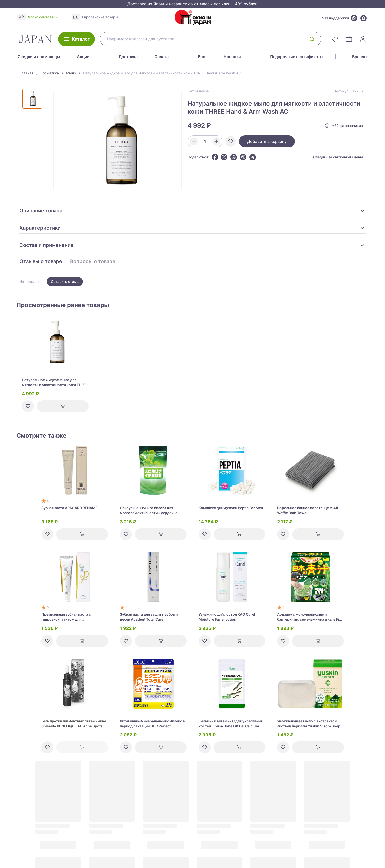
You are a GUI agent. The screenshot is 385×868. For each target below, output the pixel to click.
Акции (83, 57)
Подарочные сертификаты (297, 57)
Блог (202, 57)
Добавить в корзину (267, 141)
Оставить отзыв (65, 282)
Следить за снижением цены (338, 157)
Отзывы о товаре (41, 262)
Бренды (360, 57)
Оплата (162, 57)
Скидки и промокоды (39, 57)
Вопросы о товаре (93, 262)
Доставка (128, 57)
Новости (232, 57)
